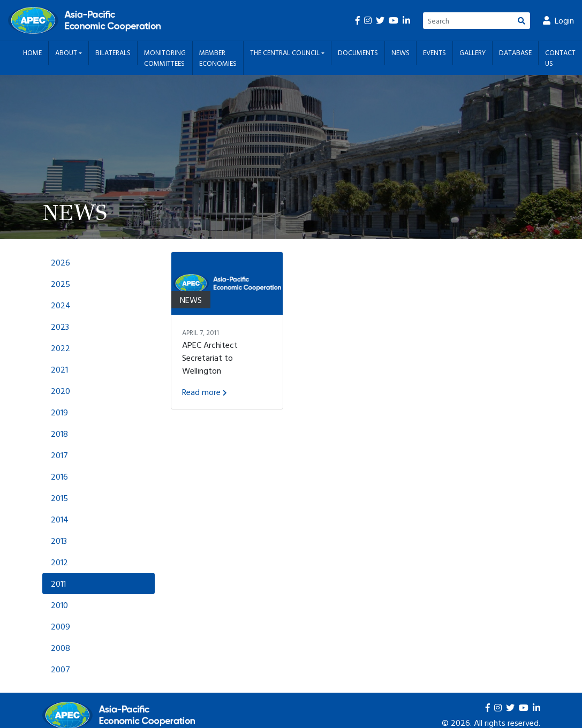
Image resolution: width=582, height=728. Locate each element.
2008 (61, 648)
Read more (205, 392)
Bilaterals (113, 52)
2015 (59, 498)
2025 (61, 284)
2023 (60, 327)
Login (558, 20)
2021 (59, 369)
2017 (59, 455)
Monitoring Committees (165, 58)
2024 (61, 305)
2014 (60, 519)
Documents (358, 52)
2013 (59, 541)
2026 (61, 262)
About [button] (67, 52)
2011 (58, 583)
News (400, 52)
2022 (61, 348)
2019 (59, 412)
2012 (59, 562)
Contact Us (560, 58)
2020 (61, 391)
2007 (61, 669)
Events (434, 52)
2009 (61, 626)
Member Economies (218, 58)
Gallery (473, 52)
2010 (59, 605)
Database (515, 52)
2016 (59, 476)
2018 (59, 434)
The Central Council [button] (286, 52)
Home (32, 52)
